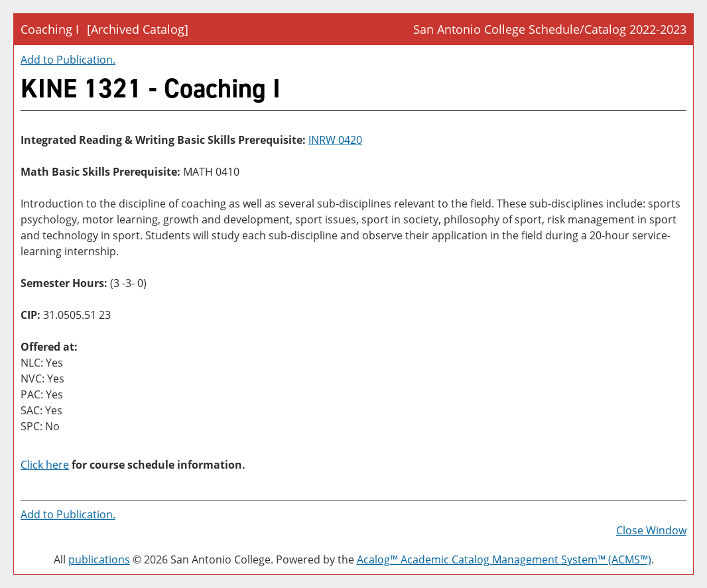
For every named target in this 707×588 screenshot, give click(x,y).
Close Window (651, 530)
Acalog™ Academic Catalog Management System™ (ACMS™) (504, 559)
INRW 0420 (335, 140)
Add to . (68, 60)
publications (99, 559)
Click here (45, 465)
